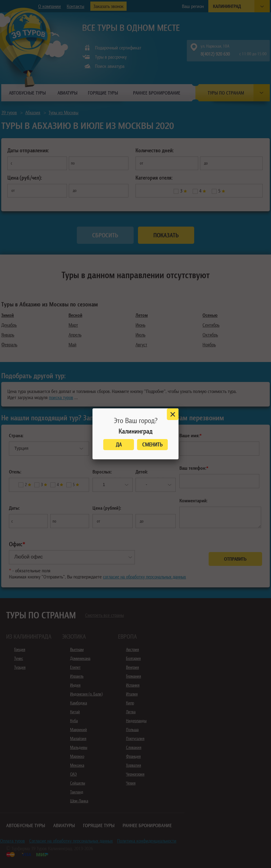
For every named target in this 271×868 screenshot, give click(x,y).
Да (119, 444)
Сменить (153, 444)
